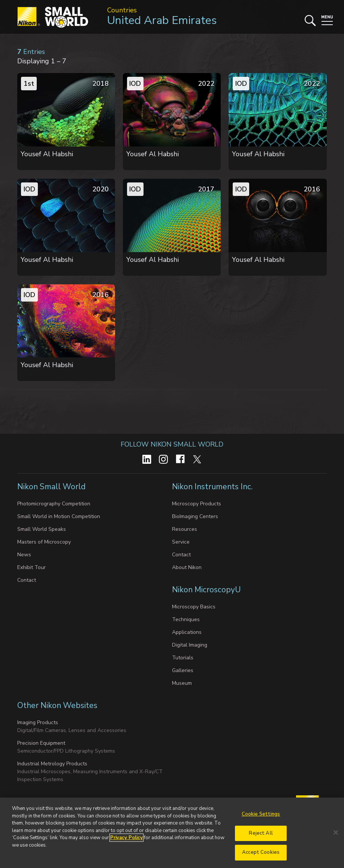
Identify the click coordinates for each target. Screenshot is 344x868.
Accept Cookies (261, 852)
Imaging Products (38, 722)
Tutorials (183, 658)
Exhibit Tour (31, 567)
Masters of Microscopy (44, 542)
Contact (27, 580)
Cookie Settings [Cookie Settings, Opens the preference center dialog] (261, 814)
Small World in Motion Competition (59, 516)
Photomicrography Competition (54, 504)
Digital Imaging (190, 645)
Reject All (261, 833)
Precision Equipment (41, 743)
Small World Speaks (42, 529)
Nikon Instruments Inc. (213, 487)
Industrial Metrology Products (52, 764)
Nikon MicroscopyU (206, 590)
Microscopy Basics (194, 607)
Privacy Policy (126, 838)
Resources (185, 529)
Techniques (186, 619)
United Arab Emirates (162, 20)
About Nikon (187, 567)
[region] (172, 833)
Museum (182, 683)
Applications (187, 632)
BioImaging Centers (195, 516)
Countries (122, 10)
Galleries (183, 670)
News (24, 555)
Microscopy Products (197, 504)
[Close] (336, 832)
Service (181, 542)
